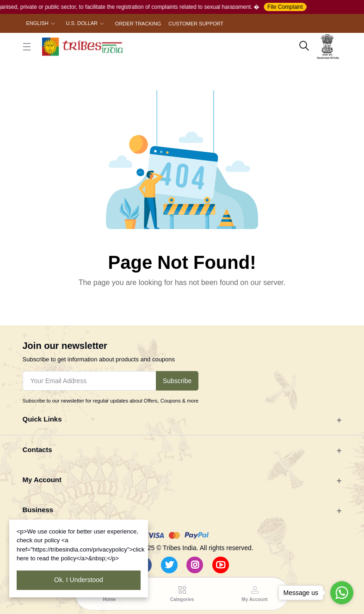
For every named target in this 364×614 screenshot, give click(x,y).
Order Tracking (138, 24)
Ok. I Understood (79, 580)
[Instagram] (195, 565)
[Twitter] (169, 565)
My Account (42, 480)
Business (38, 510)
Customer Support (196, 24)
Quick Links (42, 419)
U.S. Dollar (82, 23)
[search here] (304, 47)
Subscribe (177, 381)
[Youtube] (221, 565)
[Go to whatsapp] (342, 593)
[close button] (27, 47)
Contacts (37, 450)
